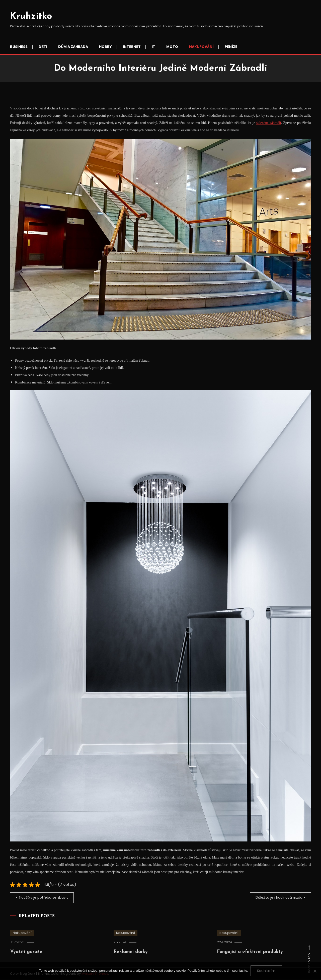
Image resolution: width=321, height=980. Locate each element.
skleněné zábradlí (269, 123)
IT (153, 47)
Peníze (231, 47)
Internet (132, 47)
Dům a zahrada (73, 47)
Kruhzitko (31, 17)
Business (19, 47)
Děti (43, 47)
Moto (172, 47)
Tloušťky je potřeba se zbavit (44, 898)
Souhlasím (266, 971)
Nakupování (201, 47)
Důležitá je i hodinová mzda (278, 898)
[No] (315, 971)
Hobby (105, 47)
